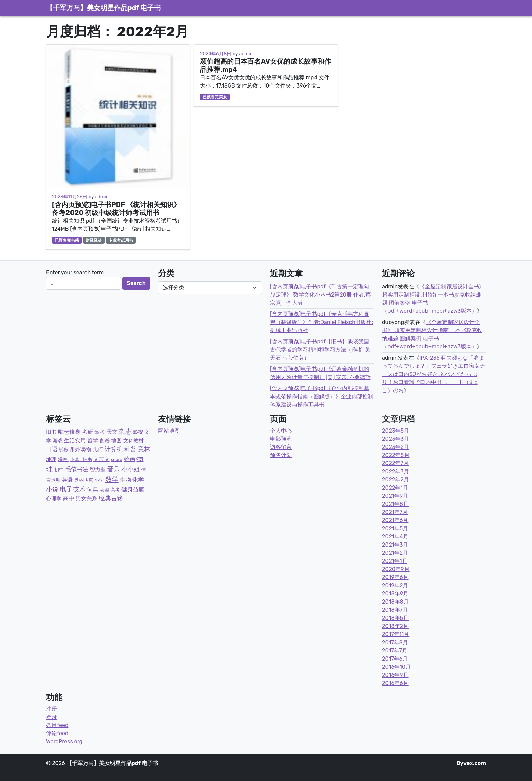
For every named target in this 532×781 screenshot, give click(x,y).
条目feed (57, 725)
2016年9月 (395, 675)
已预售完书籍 (67, 240)
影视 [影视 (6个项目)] (138, 432)
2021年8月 (395, 504)
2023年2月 (396, 447)
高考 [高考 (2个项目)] (115, 490)
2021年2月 (395, 553)
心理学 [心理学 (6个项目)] (54, 499)
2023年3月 (396, 439)
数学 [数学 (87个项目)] (112, 479)
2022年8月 (396, 455)
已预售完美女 (215, 97)
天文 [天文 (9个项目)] (112, 432)
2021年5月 (395, 528)
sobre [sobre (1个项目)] (117, 460)
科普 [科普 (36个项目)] (130, 449)
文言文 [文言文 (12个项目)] (101, 459)
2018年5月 (395, 618)
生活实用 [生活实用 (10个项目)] (75, 441)
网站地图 (169, 431)
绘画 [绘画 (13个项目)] (130, 459)
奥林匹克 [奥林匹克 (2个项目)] (83, 480)
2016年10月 (396, 667)
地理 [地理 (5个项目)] (51, 459)
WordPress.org (64, 741)
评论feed (57, 733)
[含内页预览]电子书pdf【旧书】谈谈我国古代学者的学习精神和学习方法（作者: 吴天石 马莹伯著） (320, 350)
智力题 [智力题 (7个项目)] (98, 469)
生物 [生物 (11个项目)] (126, 480)
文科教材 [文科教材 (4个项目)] (133, 441)
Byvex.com (471, 763)
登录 (52, 717)
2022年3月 (396, 471)
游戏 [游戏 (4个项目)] (58, 441)
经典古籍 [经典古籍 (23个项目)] (111, 498)
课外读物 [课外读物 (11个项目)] (80, 449)
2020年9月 (396, 569)
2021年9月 (395, 496)
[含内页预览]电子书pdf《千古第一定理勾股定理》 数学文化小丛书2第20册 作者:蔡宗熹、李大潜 (320, 295)
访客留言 (281, 447)
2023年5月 (396, 431)
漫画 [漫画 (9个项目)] (63, 459)
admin (102, 197)
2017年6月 (395, 659)
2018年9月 (395, 594)
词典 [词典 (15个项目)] (93, 489)
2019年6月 (395, 577)
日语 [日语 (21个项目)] (52, 449)
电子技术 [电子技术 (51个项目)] (73, 489)
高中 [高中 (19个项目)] (69, 498)
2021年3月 (395, 545)
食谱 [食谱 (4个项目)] (104, 441)
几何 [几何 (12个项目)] (98, 449)
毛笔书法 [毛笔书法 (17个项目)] (77, 469)
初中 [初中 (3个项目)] (59, 470)
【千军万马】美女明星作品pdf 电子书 (103, 8)
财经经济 (94, 240)
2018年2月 (395, 626)
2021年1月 (395, 561)
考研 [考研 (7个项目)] (88, 432)
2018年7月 (395, 610)
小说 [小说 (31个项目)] (52, 489)
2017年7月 (395, 651)
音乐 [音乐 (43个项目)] (114, 469)
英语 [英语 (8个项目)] (67, 480)
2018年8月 (395, 602)
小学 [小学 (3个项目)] (99, 480)
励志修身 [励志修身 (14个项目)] (69, 432)
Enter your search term (75, 273)
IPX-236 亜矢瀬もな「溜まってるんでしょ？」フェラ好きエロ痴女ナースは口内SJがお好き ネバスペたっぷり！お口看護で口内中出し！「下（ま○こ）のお (434, 374)
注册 (52, 709)
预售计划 (281, 455)
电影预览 (281, 439)
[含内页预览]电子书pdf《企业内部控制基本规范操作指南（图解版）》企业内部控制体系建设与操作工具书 (322, 396)
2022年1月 (395, 488)
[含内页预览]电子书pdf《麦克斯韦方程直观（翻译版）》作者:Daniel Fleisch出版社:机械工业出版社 (321, 322)
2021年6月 (395, 520)
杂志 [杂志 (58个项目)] (125, 431)
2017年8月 (395, 642)
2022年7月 (395, 463)
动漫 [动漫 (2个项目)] (104, 490)
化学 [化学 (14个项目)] (138, 480)
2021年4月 (395, 537)
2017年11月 (396, 634)
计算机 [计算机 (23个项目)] (114, 449)
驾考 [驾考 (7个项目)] (100, 432)
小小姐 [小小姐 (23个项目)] (131, 469)
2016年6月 (395, 683)
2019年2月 (395, 585)
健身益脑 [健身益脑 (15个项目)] (133, 489)
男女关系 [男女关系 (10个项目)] (87, 499)
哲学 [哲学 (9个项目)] (93, 441)
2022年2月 (396, 480)
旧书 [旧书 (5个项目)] (51, 432)
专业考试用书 (121, 240)
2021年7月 (395, 512)
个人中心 (281, 431)
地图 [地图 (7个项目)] (116, 441)
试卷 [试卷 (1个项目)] (63, 450)
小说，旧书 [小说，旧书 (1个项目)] (81, 460)
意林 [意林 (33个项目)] (144, 449)
